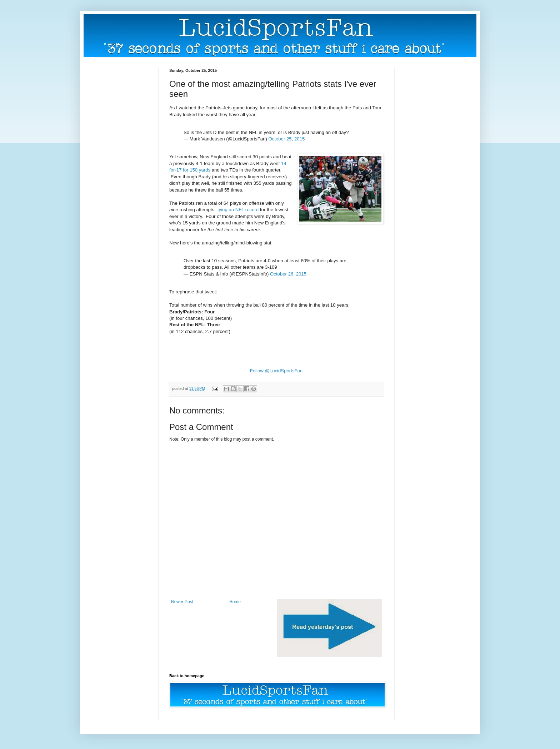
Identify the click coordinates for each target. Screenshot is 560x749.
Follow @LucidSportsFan (276, 371)
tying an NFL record (238, 210)
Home (235, 602)
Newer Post (182, 602)
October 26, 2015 (288, 274)
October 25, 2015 (286, 139)
